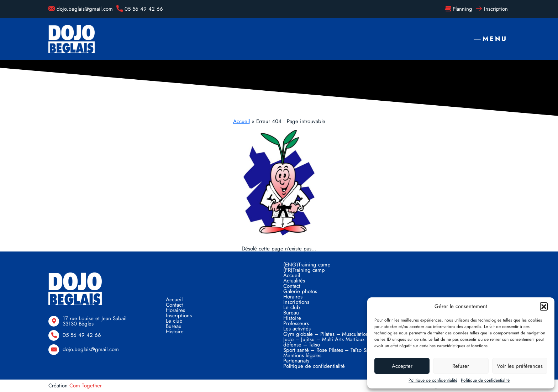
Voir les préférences (520, 366)
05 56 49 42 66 (140, 9)
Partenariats (296, 361)
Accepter (402, 366)
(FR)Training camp (304, 270)
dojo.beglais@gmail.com (81, 9)
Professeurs (296, 323)
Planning (458, 9)
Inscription (492, 9)
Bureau (174, 326)
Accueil (241, 121)
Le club (174, 321)
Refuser (461, 366)
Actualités (294, 281)
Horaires (175, 310)
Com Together (86, 386)
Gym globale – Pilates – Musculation (326, 334)
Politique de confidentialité (433, 380)
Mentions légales (302, 355)
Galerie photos (300, 291)
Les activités (297, 329)
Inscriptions (179, 316)
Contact (174, 305)
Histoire (175, 332)
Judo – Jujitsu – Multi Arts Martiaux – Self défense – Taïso (332, 342)
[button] (544, 306)
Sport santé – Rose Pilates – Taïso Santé (330, 350)
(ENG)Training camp (307, 265)
